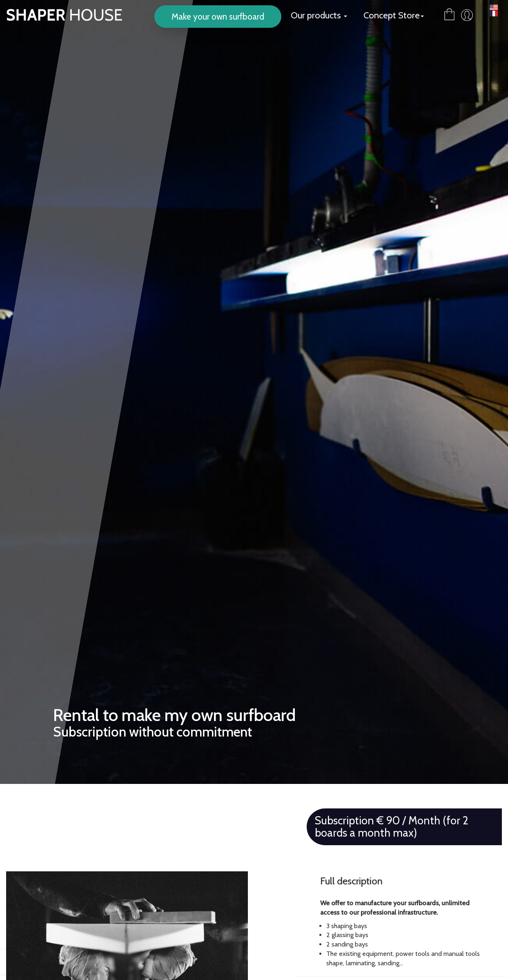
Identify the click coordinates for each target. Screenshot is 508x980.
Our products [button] (319, 15)
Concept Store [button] (394, 15)
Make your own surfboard (218, 17)
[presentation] (14, 962)
